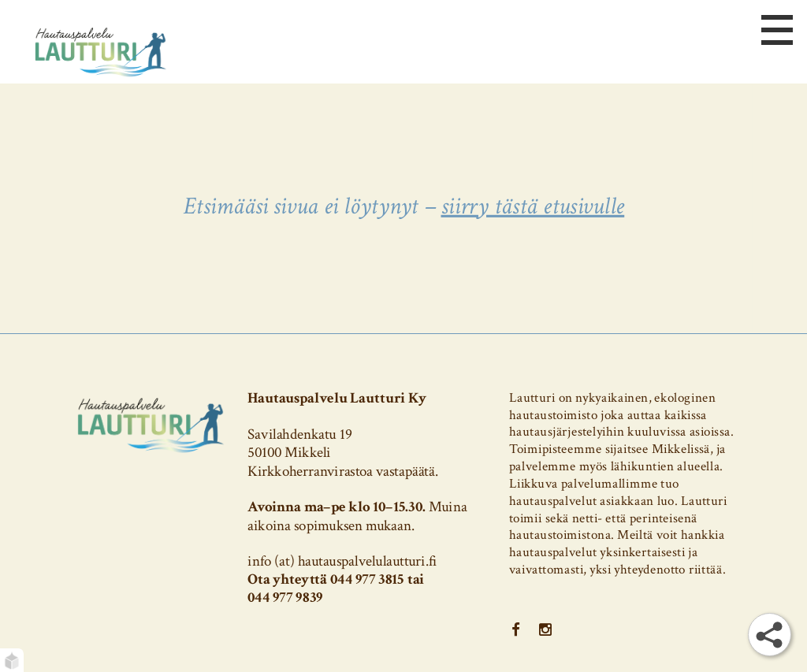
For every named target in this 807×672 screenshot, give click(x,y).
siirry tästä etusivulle (532, 206)
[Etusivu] (101, 51)
